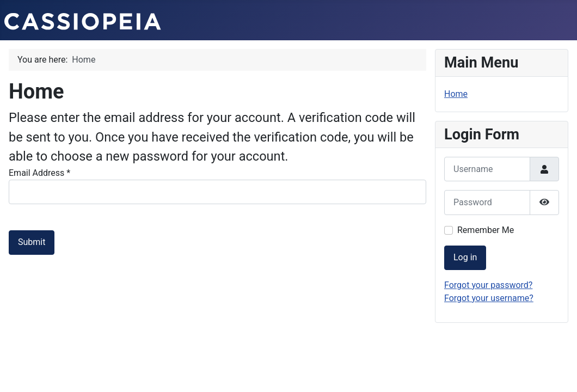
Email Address (39, 173)
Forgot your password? (488, 285)
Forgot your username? (489, 298)
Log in (465, 257)
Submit (32, 242)
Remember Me (486, 230)
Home (456, 94)
